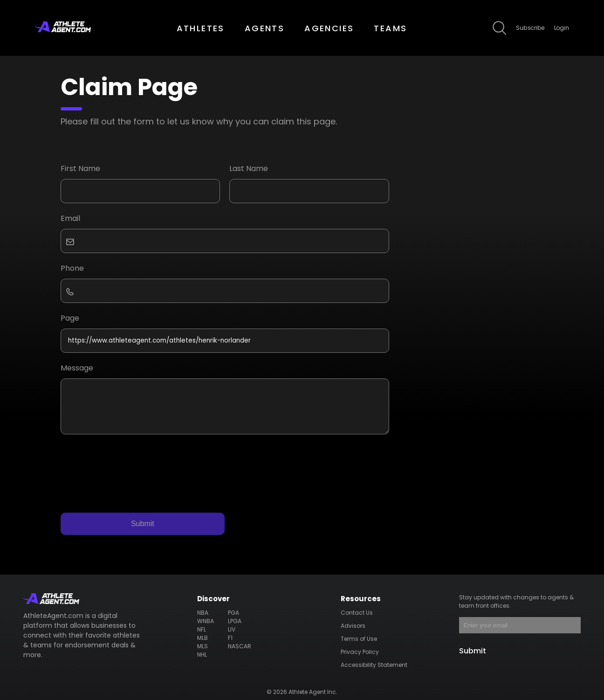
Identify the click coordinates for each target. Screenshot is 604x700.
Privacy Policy (360, 652)
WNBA (206, 621)
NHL (202, 655)
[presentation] (131, 467)
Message (77, 368)
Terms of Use (359, 639)
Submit (143, 524)
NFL (202, 629)
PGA (233, 613)
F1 (230, 638)
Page (70, 318)
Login (562, 28)
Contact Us (357, 613)
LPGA (235, 621)
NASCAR (240, 646)
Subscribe (530, 28)
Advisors (353, 626)
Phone (72, 268)
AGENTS (264, 28)
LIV (232, 629)
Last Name (249, 168)
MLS (202, 646)
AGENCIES (329, 28)
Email (70, 218)
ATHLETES (201, 28)
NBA (203, 613)
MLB (202, 638)
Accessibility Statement (374, 665)
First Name (80, 168)
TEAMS (390, 28)
